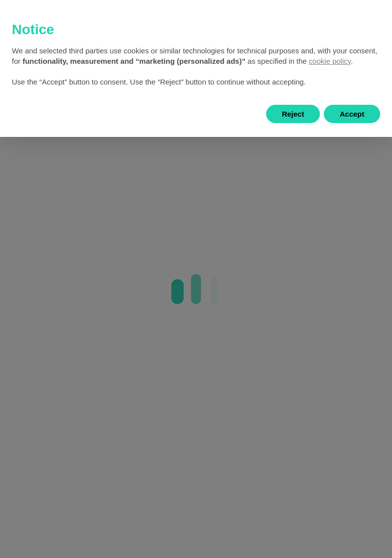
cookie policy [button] (330, 61)
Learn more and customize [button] (75, 114)
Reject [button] (293, 114)
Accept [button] (352, 114)
